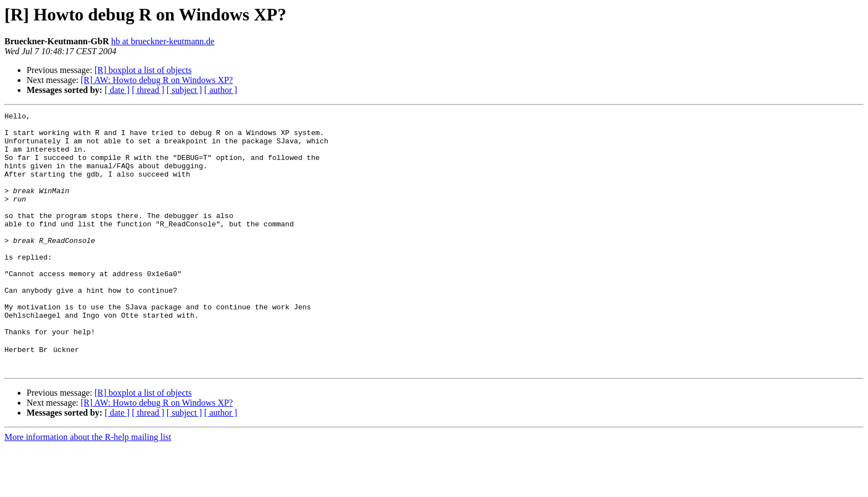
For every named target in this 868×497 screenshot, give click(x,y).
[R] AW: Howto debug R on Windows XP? (157, 80)
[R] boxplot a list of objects (143, 70)
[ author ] (221, 90)
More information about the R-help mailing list (88, 487)
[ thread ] (148, 90)
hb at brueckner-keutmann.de (163, 41)
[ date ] (117, 90)
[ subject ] (184, 90)
